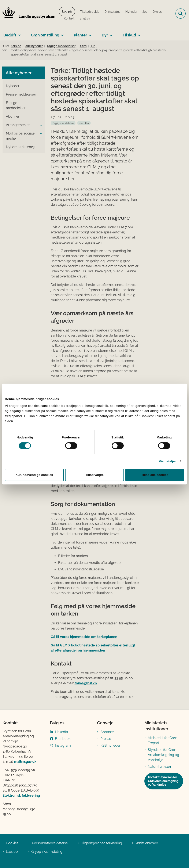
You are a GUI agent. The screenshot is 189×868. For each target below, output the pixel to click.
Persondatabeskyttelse (50, 843)
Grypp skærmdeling (47, 852)
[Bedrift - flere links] (18, 33)
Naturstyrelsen (159, 767)
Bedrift (10, 35)
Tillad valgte (94, 475)
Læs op (12, 852)
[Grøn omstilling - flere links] (61, 33)
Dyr (105, 35)
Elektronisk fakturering (21, 795)
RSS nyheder (110, 745)
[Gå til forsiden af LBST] (28, 14)
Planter (80, 35)
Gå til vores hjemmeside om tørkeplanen (84, 637)
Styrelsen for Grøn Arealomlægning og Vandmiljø (163, 755)
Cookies (12, 843)
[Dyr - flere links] (110, 33)
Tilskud (129, 35)
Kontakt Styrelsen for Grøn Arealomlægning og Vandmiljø (163, 781)
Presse (106, 739)
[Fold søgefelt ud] (181, 14)
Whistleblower (147, 843)
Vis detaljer (168, 461)
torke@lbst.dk (86, 683)
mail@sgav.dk (25, 762)
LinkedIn (61, 732)
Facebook (63, 739)
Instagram (63, 745)
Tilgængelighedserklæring (102, 843)
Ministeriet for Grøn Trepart (162, 740)
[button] (40, 125)
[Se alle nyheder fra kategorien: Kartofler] (84, 123)
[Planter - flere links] (89, 33)
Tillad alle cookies (155, 475)
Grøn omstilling (45, 35)
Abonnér (107, 732)
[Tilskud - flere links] (138, 33)
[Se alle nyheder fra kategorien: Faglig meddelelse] (63, 123)
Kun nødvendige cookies (34, 475)
